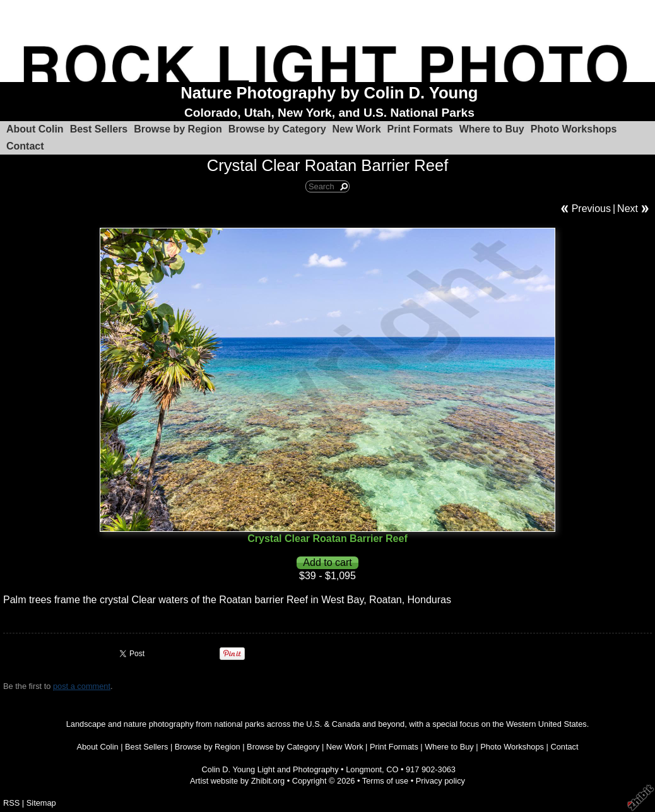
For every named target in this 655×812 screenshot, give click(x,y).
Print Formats (420, 129)
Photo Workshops (574, 129)
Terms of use (385, 781)
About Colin (35, 129)
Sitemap (41, 803)
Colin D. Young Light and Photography (270, 769)
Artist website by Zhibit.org (237, 781)
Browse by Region (178, 129)
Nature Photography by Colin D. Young (329, 93)
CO (392, 769)
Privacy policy (440, 781)
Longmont (364, 769)
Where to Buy (492, 129)
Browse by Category (277, 129)
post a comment (82, 686)
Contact (25, 146)
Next (628, 209)
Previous (591, 209)
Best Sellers (99, 129)
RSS (11, 803)
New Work (357, 129)
